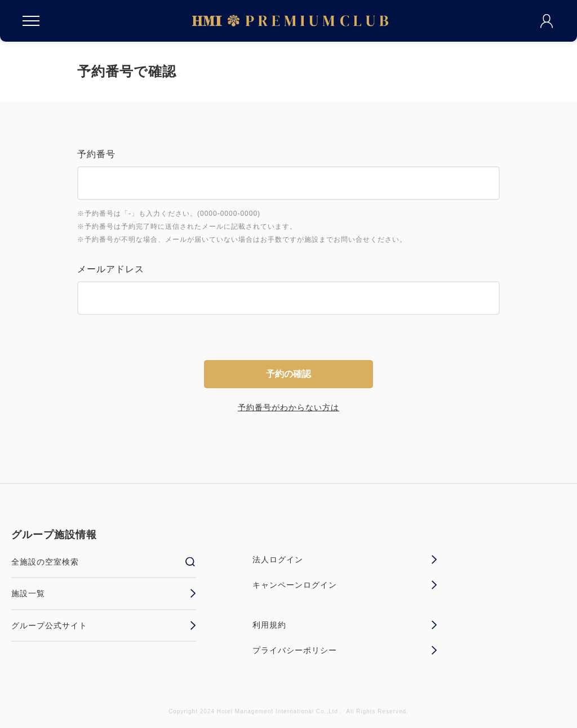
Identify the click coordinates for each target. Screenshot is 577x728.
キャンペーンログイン (345, 585)
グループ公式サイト (104, 625)
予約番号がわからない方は (288, 407)
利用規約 (345, 625)
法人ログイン (345, 560)
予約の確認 (288, 374)
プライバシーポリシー (345, 650)
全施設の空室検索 (104, 562)
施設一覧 (104, 593)
